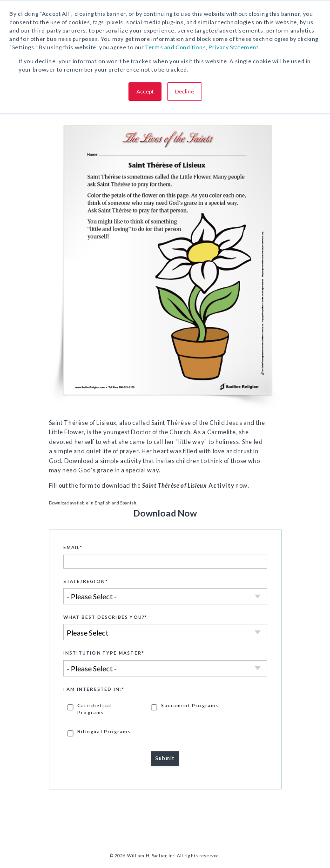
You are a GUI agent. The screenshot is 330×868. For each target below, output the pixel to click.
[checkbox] (165, 719)
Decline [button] (185, 91)
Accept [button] (145, 91)
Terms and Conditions (175, 47)
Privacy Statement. (234, 47)
